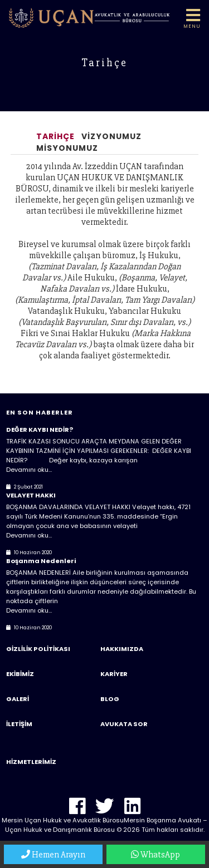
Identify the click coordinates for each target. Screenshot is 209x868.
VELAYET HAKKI (31, 495)
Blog (110, 699)
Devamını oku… (29, 470)
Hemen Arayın (53, 855)
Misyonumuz (67, 148)
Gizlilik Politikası (38, 649)
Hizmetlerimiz (31, 762)
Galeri (18, 699)
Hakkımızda (122, 649)
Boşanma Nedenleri (41, 561)
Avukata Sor (124, 724)
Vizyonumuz (111, 136)
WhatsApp (155, 855)
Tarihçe (55, 136)
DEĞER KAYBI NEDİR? (40, 430)
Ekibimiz (20, 674)
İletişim (19, 724)
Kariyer (114, 674)
